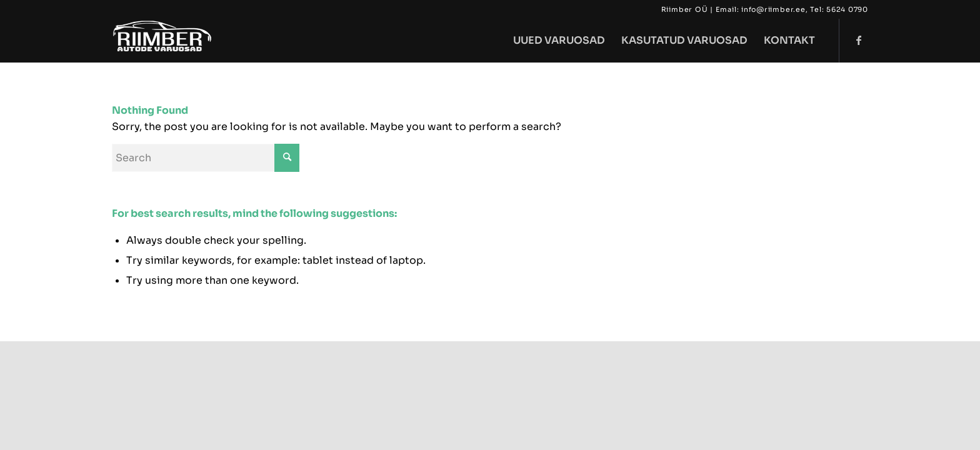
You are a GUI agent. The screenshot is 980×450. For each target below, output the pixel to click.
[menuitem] (559, 41)
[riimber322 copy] (163, 41)
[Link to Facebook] (859, 40)
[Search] (206, 158)
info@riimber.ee (773, 9)
